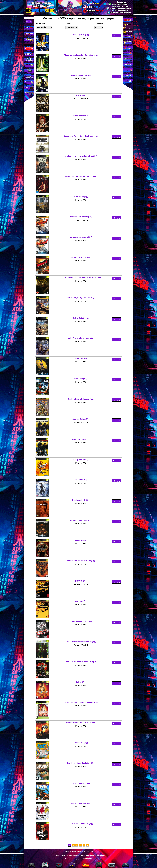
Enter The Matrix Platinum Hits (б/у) (81, 642)
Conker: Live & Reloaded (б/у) (81, 399)
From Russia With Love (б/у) (81, 824)
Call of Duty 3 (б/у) (81, 318)
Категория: (41, 23)
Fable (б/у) (81, 682)
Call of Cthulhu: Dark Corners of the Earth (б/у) (81, 277)
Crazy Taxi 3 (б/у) (81, 460)
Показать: (99, 23)
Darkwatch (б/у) (81, 480)
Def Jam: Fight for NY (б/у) (81, 520)
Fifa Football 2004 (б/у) (81, 803)
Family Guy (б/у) (81, 743)
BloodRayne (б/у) (81, 116)
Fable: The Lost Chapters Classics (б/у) (81, 702)
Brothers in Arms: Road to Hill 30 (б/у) (81, 156)
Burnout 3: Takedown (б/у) (81, 217)
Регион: (69, 23)
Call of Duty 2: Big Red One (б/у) (81, 298)
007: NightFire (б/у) (81, 35)
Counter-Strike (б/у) (81, 419)
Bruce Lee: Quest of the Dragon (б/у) (81, 176)
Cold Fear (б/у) (81, 379)
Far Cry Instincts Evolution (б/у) (81, 763)
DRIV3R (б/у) (81, 581)
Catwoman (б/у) (81, 358)
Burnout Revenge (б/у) (81, 257)
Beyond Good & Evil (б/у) (81, 75)
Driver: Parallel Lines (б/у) (81, 621)
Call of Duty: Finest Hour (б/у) (81, 338)
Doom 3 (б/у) (81, 540)
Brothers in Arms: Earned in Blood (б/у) (81, 136)
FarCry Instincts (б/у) (81, 783)
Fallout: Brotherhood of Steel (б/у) (81, 723)
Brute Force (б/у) (81, 197)
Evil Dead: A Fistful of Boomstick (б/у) (81, 662)
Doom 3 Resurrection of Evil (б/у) (81, 561)
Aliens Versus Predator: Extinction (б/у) (81, 55)
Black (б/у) (81, 95)
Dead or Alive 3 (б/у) (81, 500)
